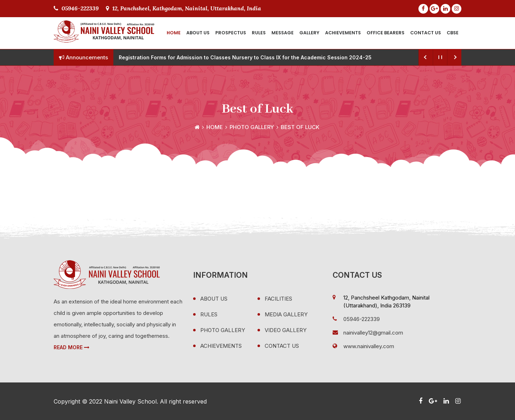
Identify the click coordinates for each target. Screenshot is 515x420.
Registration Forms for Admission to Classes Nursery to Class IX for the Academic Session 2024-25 (245, 57)
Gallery (309, 33)
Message (283, 33)
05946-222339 (76, 8)
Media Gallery (286, 314)
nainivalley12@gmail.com (373, 333)
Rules (259, 33)
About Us (198, 33)
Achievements (343, 33)
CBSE (453, 33)
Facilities (278, 299)
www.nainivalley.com (369, 346)
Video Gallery (286, 330)
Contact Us (426, 33)
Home (174, 33)
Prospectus (231, 33)
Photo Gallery (252, 127)
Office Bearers (386, 33)
